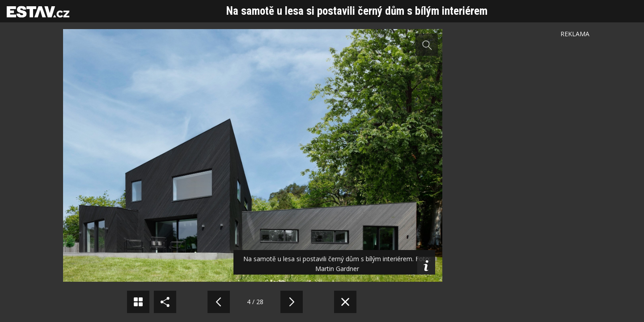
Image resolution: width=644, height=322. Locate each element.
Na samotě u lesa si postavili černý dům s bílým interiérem (357, 11)
